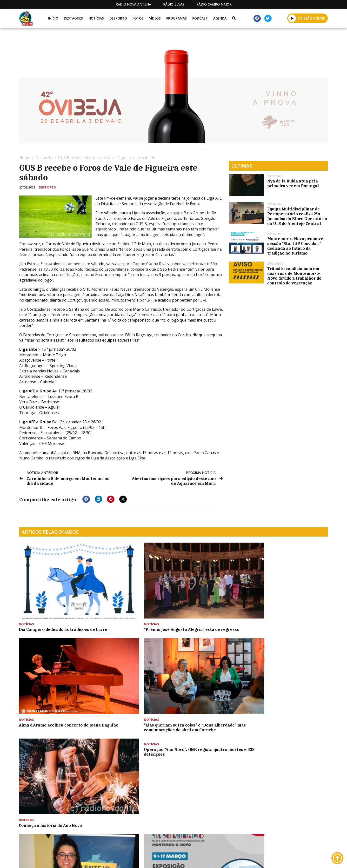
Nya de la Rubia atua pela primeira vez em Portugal (293, 183)
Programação (205, 859)
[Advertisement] (164, 807)
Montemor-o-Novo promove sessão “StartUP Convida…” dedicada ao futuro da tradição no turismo (295, 246)
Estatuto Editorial (165, 859)
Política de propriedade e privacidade (293, 859)
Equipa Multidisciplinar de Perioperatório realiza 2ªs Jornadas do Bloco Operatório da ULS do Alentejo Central (297, 216)
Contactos (238, 859)
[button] (292, 18)
